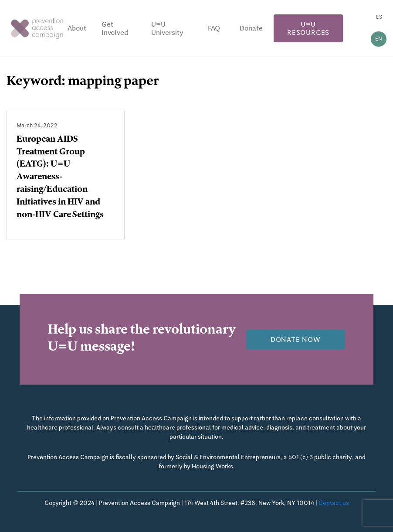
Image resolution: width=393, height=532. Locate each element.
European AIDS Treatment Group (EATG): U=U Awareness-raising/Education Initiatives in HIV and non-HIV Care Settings (60, 178)
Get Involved (115, 28)
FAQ (214, 28)
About (77, 28)
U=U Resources (308, 28)
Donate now (296, 339)
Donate (251, 28)
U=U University (167, 28)
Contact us (334, 503)
